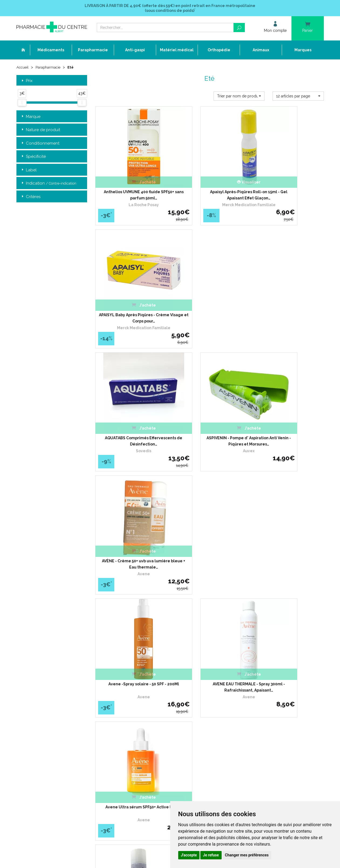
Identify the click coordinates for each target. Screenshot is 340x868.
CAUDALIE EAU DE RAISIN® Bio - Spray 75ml (288, 522)
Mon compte (132, 748)
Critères (30, 197)
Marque (30, 117)
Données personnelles (140, 733)
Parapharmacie (49, 68)
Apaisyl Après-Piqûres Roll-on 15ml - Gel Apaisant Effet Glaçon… (210, 185)
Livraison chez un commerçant (252, 684)
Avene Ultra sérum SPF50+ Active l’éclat (288, 410)
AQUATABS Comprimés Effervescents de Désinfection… (130, 297)
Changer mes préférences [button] (247, 855)
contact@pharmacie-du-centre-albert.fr (55, 725)
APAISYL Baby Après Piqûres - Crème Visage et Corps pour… (288, 185)
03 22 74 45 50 (35, 716)
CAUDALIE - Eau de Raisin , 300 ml (210, 519)
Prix (27, 81)
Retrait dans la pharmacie (247, 674)
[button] (239, 97)
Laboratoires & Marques (140, 703)
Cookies (128, 738)
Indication (48, 184)
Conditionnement (40, 144)
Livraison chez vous (242, 679)
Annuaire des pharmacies (142, 756)
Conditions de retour (243, 688)
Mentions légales (135, 728)
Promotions (131, 708)
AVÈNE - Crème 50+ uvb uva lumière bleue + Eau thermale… (288, 297)
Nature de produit (40, 130)
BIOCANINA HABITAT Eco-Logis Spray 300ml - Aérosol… (130, 522)
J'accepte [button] (189, 855)
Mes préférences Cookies (141, 742)
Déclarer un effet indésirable (144, 693)
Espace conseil (133, 713)
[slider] (22, 103)
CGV (125, 723)
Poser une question (137, 698)
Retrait (52, 597)
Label (29, 171)
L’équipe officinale (136, 684)
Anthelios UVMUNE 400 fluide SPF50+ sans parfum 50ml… (131, 185)
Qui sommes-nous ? (138, 679)
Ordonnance (132, 688)
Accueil (23, 68)
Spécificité (33, 157)
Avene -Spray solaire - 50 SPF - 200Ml (131, 410)
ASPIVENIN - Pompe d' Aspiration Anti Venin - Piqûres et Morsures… (210, 297)
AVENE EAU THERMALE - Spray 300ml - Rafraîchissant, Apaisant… (209, 410)
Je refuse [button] (211, 855)
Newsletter (130, 718)
